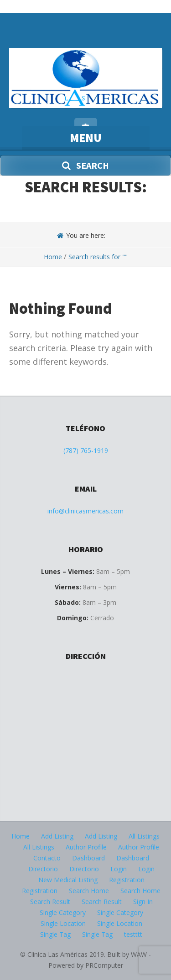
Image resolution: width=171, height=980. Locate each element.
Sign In (143, 902)
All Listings (144, 836)
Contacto (47, 858)
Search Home (89, 891)
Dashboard (88, 858)
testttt (133, 934)
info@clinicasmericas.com (85, 511)
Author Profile (86, 847)
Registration (127, 880)
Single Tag (55, 934)
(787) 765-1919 (86, 450)
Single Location (63, 923)
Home (53, 257)
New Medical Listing (68, 880)
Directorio (43, 869)
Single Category (63, 912)
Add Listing (57, 836)
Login (119, 869)
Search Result (50, 902)
